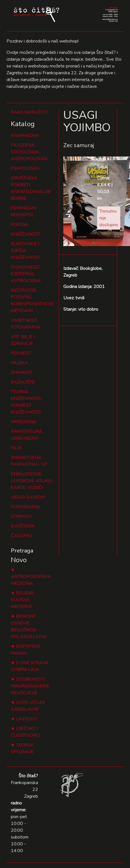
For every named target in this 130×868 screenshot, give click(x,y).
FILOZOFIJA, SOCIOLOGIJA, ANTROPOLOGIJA (29, 152)
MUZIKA (19, 363)
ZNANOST (22, 372)
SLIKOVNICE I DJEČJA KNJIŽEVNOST (26, 251)
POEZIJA (20, 225)
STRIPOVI (21, 516)
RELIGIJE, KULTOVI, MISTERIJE (23, 600)
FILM (16, 448)
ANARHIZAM (25, 136)
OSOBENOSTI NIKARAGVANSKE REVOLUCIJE (30, 686)
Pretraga (22, 551)
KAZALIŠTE (23, 382)
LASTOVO (26, 719)
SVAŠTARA (23, 526)
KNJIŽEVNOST (26, 234)
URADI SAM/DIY (28, 497)
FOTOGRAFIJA (26, 507)
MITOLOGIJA (24, 422)
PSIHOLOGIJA (25, 168)
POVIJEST (21, 353)
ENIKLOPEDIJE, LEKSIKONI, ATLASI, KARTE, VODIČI (32, 481)
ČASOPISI (21, 536)
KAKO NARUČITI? (29, 112)
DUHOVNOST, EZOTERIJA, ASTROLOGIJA (26, 274)
